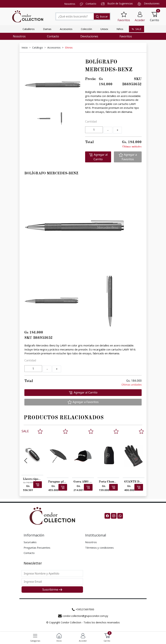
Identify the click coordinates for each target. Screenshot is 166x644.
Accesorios (66, 29)
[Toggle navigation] (35, 636)
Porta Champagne (110, 482)
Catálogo (38, 47)
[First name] (52, 573)
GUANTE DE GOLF (137, 482)
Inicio (25, 47)
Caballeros (29, 29)
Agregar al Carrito (98, 157)
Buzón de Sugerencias (120, 3)
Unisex (104, 29)
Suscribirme (52, 590)
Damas (47, 29)
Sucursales (30, 542)
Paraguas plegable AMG (64, 482)
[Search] (75, 16)
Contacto (91, 4)
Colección (86, 29)
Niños (120, 29)
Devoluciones (152, 3)
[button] (140, 16)
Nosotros (70, 4)
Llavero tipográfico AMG (39, 479)
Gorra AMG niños (85, 482)
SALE (137, 29)
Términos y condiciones (99, 548)
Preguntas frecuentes (37, 548)
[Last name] (52, 582)
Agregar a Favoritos (128, 157)
